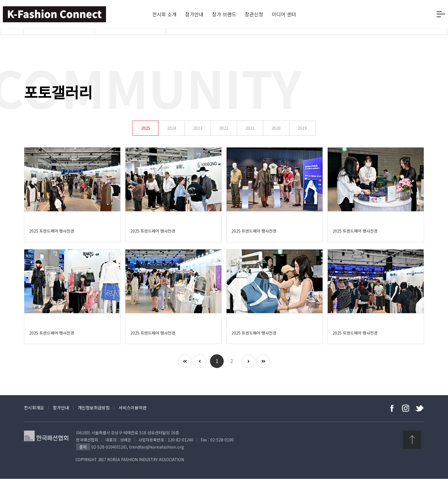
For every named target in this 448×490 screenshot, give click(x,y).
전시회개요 (34, 419)
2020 (276, 139)
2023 (198, 139)
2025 (146, 139)
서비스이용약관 (133, 419)
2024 (172, 139)
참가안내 (61, 419)
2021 (250, 139)
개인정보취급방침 (94, 419)
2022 (224, 139)
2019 (302, 139)
